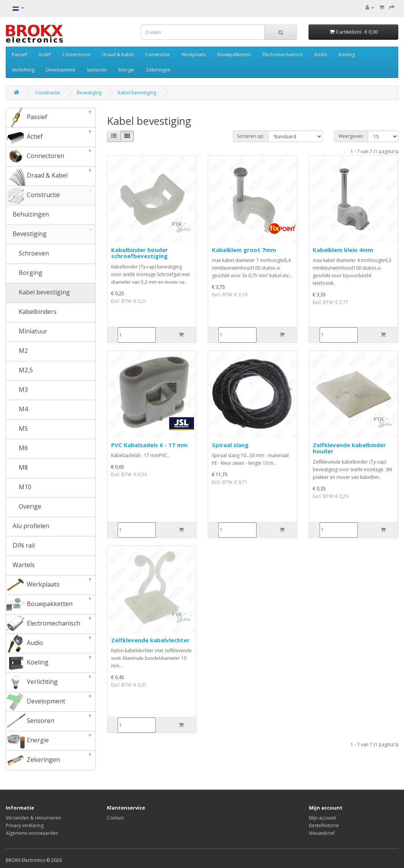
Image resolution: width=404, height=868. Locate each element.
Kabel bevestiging (137, 93)
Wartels (20, 566)
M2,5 (19, 371)
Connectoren (76, 54)
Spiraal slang (230, 445)
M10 (19, 488)
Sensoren (97, 70)
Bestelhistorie (324, 825)
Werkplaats (194, 54)
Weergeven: (351, 136)
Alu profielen (28, 527)
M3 (17, 390)
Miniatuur (27, 332)
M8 (17, 468)
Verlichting (23, 70)
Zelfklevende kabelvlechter (150, 640)
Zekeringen (158, 70)
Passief (19, 54)
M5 (17, 429)
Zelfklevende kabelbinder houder (349, 448)
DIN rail (20, 546)
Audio (321, 54)
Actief (45, 54)
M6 (17, 449)
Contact (115, 818)
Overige (24, 507)
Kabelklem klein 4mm (343, 250)
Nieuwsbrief (322, 833)
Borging (24, 273)
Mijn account (322, 818)
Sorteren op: (251, 136)
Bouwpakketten (234, 54)
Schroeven (27, 254)
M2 (17, 351)
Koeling (347, 54)
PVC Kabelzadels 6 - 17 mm (149, 445)
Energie (126, 70)
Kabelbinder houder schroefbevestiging (140, 253)
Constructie (158, 54)
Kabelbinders (31, 312)
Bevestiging (89, 93)
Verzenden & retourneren (33, 818)
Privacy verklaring (25, 825)
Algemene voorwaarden (32, 833)
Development (61, 70)
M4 (17, 410)
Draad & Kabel (118, 54)
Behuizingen (27, 215)
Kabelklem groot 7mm (244, 250)
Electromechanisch (283, 54)
